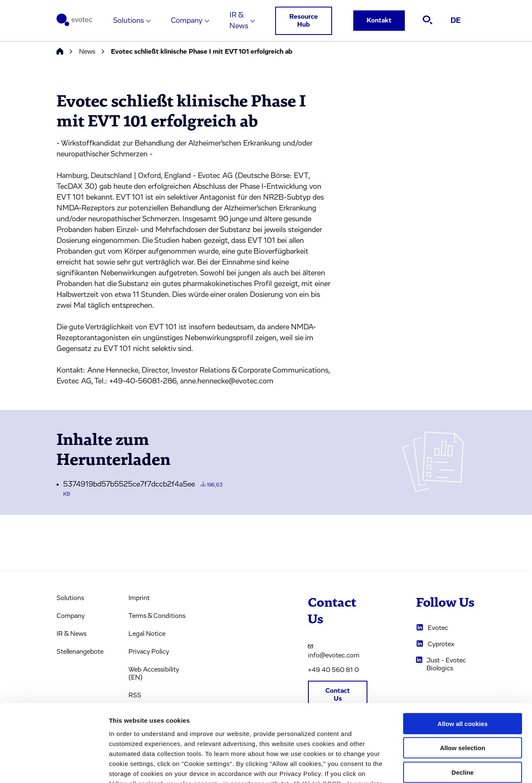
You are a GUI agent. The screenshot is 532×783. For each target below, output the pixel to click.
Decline (462, 703)
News (87, 52)
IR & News (239, 21)
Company (187, 21)
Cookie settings (440, 767)
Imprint (139, 598)
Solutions (128, 21)
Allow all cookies (463, 655)
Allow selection (462, 679)
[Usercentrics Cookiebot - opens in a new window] (54, 767)
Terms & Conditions (157, 616)
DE (456, 21)
